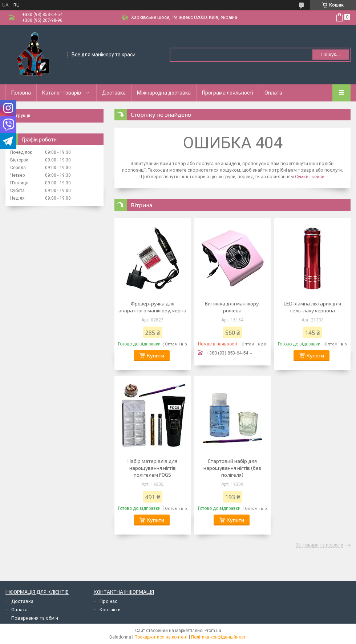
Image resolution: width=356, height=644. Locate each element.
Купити (155, 355)
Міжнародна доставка (164, 93)
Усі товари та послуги (320, 545)
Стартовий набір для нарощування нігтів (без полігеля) (232, 468)
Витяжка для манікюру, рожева (232, 307)
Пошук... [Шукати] (330, 54)
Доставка (114, 93)
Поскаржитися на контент (161, 637)
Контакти (110, 610)
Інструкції (20, 115)
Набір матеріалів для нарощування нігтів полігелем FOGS (152, 468)
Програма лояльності (228, 93)
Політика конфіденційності (219, 637)
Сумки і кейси (310, 177)
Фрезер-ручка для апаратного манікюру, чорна (152, 307)
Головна (21, 93)
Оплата (273, 93)
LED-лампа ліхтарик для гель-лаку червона (312, 307)
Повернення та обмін (35, 618)
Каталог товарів (62, 93)
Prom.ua (213, 631)
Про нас (108, 601)
